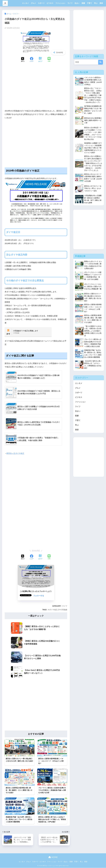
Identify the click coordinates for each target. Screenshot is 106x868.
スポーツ (41, 3)
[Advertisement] (36, 90)
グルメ (33, 3)
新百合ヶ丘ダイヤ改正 (15, 454)
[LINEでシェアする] (49, 60)
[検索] (101, 62)
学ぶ (96, 3)
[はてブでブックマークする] (40, 60)
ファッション (60, 3)
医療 (83, 3)
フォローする (39, 596)
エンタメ (25, 3)
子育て (90, 3)
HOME (53, 858)
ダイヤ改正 (53, 610)
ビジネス (50, 3)
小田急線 (64, 610)
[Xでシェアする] (23, 60)
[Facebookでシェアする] (32, 60)
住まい (77, 3)
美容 (101, 3)
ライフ (70, 3)
